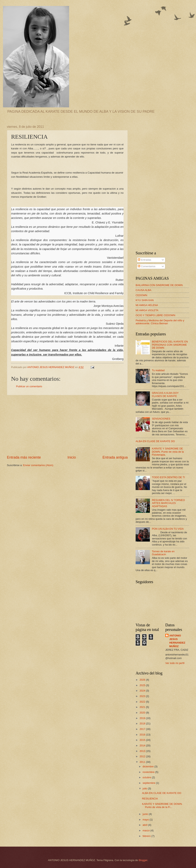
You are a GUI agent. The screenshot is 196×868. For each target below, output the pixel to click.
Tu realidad (158, 370)
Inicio (72, 457)
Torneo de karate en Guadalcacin (163, 553)
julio (145, 788)
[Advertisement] (67, 425)
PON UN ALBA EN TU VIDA (168, 529)
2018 (143, 723)
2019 (143, 718)
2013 (143, 751)
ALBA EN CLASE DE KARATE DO (155, 441)
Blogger (143, 860)
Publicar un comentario (29, 386)
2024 (143, 691)
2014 (143, 745)
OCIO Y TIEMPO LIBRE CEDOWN (155, 315)
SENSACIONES (161, 419)
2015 (143, 740)
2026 (143, 680)
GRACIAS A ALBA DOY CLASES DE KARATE (165, 394)
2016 (143, 735)
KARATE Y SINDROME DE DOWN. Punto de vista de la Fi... (162, 805)
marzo (146, 830)
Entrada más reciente (24, 457)
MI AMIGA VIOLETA (147, 310)
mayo (146, 820)
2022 (143, 702)
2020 (143, 713)
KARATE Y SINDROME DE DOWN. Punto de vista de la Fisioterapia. (168, 452)
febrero (147, 836)
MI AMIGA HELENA (147, 305)
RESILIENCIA (150, 799)
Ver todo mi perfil (175, 663)
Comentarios (147, 266)
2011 (143, 762)
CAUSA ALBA (143, 290)
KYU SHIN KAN (145, 300)
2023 (143, 696)
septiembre (149, 783)
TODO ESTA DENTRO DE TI (168, 477)
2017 (143, 729)
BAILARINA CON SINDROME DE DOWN (159, 285)
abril (145, 825)
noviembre (149, 772)
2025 (143, 685)
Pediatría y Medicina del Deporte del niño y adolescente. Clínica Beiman (160, 322)
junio (146, 814)
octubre (147, 777)
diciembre (148, 766)
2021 (143, 707)
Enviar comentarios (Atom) (38, 465)
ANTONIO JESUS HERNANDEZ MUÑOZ (177, 641)
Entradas (144, 260)
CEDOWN (141, 295)
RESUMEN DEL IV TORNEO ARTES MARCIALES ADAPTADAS (168, 503)
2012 (143, 756)
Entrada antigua (115, 457)
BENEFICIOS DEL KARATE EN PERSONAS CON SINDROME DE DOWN (170, 345)
